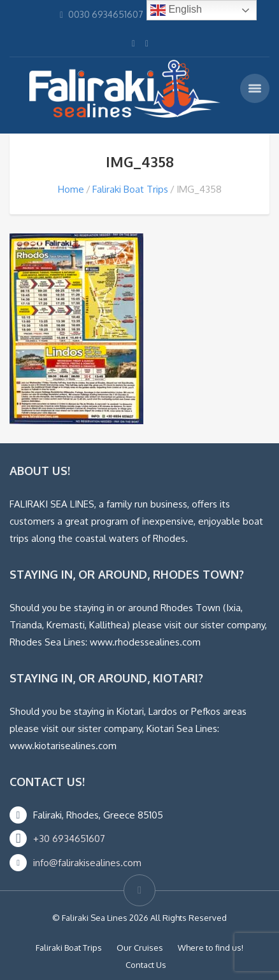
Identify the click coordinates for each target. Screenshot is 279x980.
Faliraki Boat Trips (130, 189)
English (176, 10)
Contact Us (146, 965)
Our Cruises (140, 948)
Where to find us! (211, 948)
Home (71, 189)
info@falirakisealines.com (87, 863)
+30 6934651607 (69, 839)
